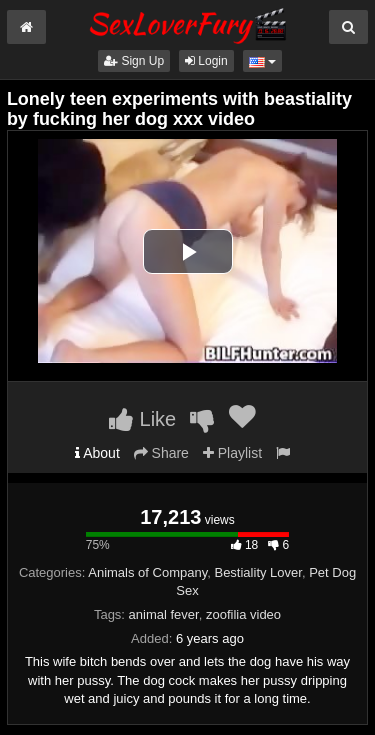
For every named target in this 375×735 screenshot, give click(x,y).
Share (161, 453)
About (97, 453)
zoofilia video (243, 614)
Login (206, 61)
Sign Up (134, 61)
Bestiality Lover (257, 572)
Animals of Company (147, 572)
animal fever (164, 614)
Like (142, 419)
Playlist (232, 453)
